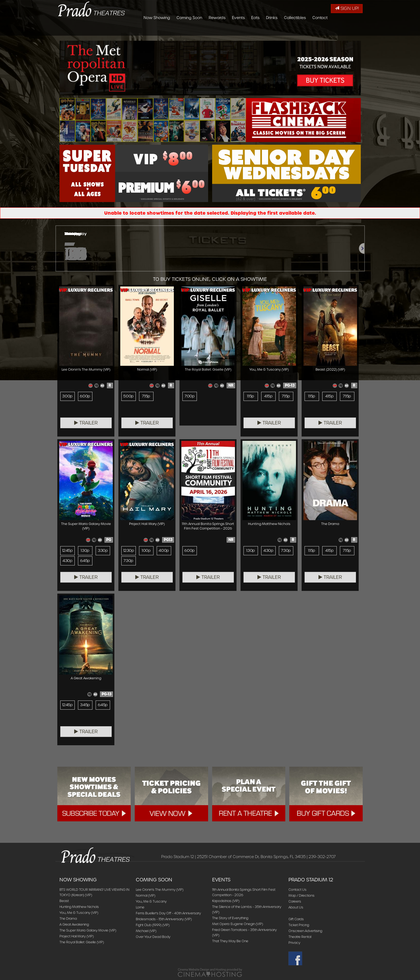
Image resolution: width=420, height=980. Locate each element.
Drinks (304, 31)
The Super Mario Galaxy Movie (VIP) (88, 930)
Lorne (140, 907)
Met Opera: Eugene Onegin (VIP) (238, 924)
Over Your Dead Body (153, 937)
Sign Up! (347, 8)
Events (270, 31)
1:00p (146, 551)
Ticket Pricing (299, 925)
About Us (296, 907)
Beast (64, 901)
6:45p (85, 561)
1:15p (250, 396)
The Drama (68, 918)
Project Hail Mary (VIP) (77, 936)
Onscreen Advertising (305, 931)
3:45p (85, 705)
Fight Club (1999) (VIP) (153, 925)
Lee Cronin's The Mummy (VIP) (160, 890)
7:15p (146, 396)
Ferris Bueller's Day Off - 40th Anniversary (168, 913)
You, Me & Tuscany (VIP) (79, 913)
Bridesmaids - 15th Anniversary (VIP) (164, 919)
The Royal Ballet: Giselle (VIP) (82, 942)
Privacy (294, 943)
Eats (287, 31)
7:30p (128, 561)
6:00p (85, 396)
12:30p (129, 551)
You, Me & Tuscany (151, 901)
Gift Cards (296, 919)
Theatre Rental (300, 937)
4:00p (164, 551)
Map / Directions (301, 895)
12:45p (67, 551)
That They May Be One (230, 941)
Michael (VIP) (146, 931)
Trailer (86, 423)
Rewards (249, 31)
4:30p (67, 561)
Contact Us (297, 890)
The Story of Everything (230, 918)
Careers (295, 901)
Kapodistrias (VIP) (226, 901)
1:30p (85, 551)
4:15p (268, 396)
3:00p (67, 396)
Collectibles (327, 31)
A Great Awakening (74, 924)
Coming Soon (221, 31)
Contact (352, 31)
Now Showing (189, 31)
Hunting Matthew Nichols (79, 907)
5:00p (128, 396)
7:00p (190, 396)
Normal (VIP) (146, 895)
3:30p (103, 551)
